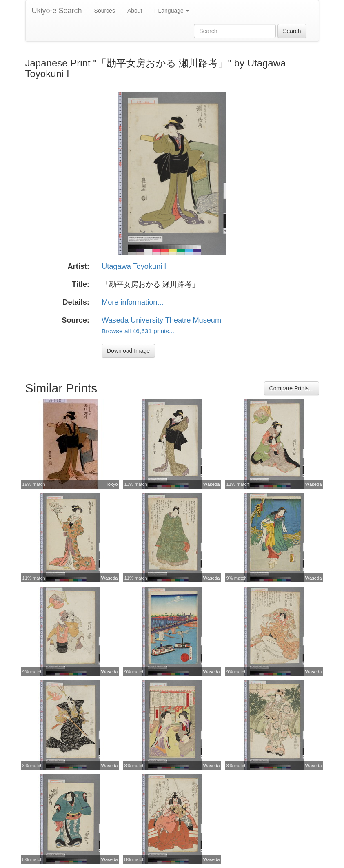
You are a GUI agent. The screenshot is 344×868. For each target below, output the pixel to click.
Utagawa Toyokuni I (134, 266)
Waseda (212, 484)
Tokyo (112, 484)
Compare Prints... (292, 388)
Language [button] (172, 11)
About (135, 11)
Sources (105, 11)
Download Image (128, 351)
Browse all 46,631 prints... (138, 331)
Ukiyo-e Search (57, 11)
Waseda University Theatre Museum (161, 320)
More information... (133, 302)
